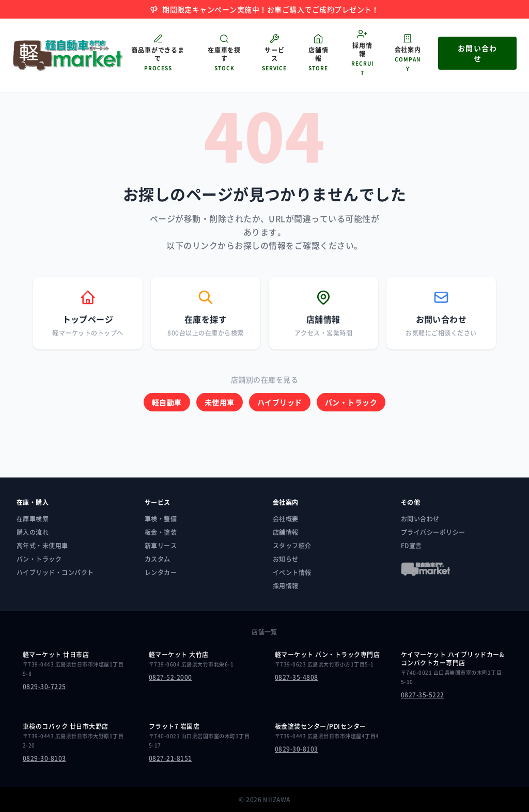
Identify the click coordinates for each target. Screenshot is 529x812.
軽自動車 (167, 402)
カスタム (158, 559)
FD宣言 (411, 546)
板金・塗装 (161, 532)
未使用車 (220, 402)
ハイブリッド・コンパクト (55, 572)
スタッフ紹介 (292, 546)
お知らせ (286, 559)
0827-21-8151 (170, 758)
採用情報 (286, 586)
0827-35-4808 (297, 677)
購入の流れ (33, 532)
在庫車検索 (33, 519)
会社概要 (286, 519)
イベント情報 (292, 572)
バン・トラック (351, 402)
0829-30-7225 (44, 687)
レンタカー (161, 572)
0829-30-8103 (44, 758)
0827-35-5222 (423, 695)
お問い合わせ (420, 519)
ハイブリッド (280, 402)
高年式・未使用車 (42, 546)
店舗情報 (286, 532)
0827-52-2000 (170, 677)
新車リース (161, 546)
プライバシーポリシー (433, 532)
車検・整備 (161, 519)
